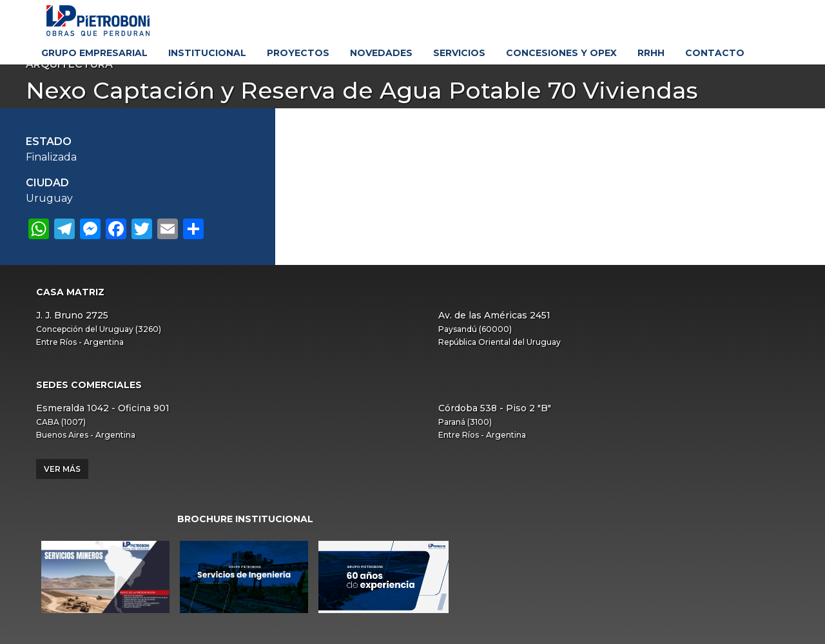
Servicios (459, 53)
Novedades (381, 53)
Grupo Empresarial (94, 53)
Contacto (715, 53)
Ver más (62, 469)
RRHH (651, 53)
